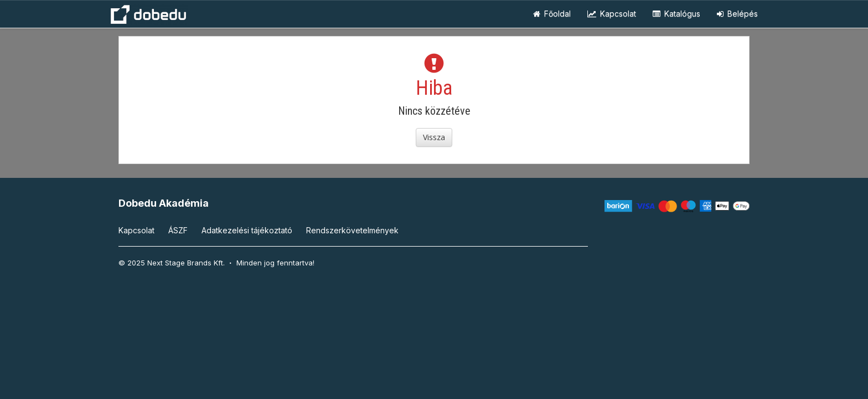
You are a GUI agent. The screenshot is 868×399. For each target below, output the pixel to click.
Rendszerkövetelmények (352, 230)
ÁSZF (178, 230)
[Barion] (677, 205)
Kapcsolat (612, 14)
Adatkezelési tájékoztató (247, 230)
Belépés (737, 14)
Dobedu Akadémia (164, 203)
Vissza (434, 137)
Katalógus (676, 14)
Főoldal (552, 14)
